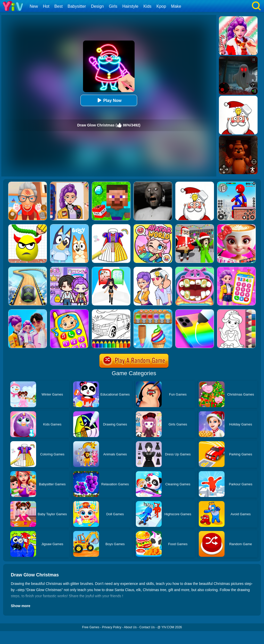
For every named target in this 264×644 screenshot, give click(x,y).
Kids (147, 6)
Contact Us (147, 627)
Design (97, 6)
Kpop (161, 6)
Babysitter (77, 6)
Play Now (109, 100)
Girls (113, 6)
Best (59, 6)
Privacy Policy (112, 627)
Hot (46, 6)
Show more (20, 606)
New (34, 6)
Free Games (91, 627)
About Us (130, 627)
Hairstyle (130, 6)
